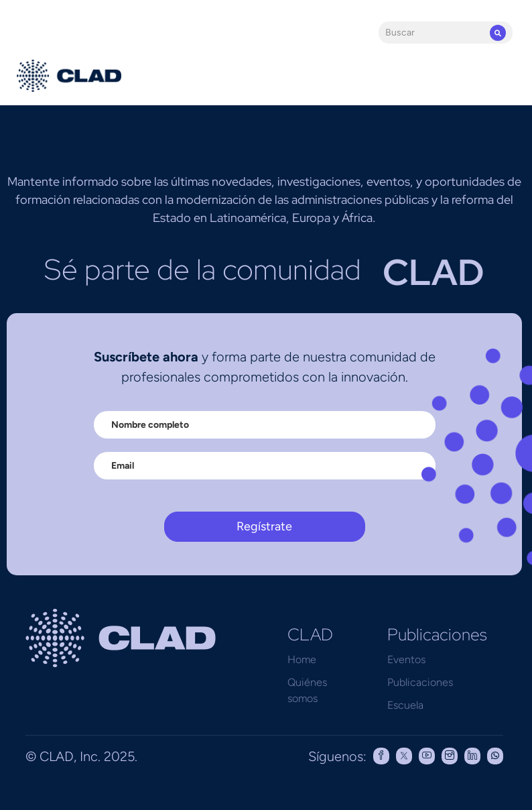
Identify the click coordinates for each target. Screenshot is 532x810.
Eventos (406, 659)
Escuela (405, 705)
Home (302, 659)
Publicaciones (420, 682)
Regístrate (264, 526)
